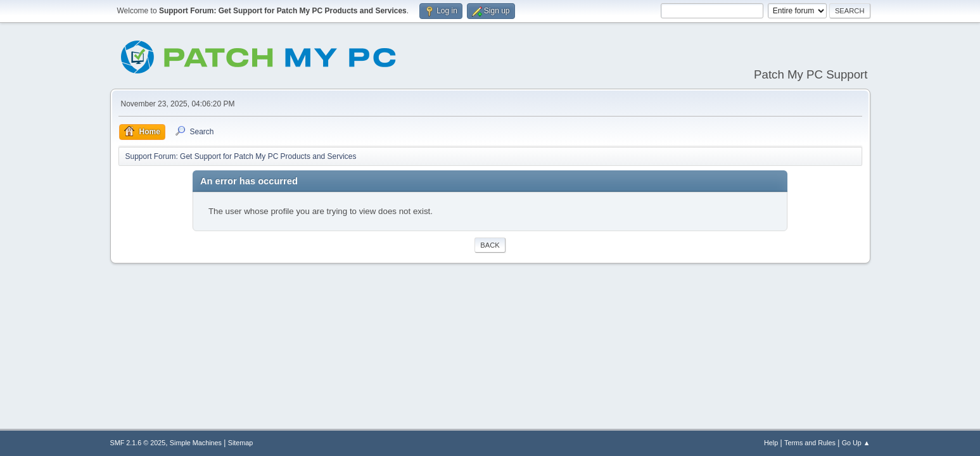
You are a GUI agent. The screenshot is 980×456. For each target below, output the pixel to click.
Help (771, 443)
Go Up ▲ (856, 443)
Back (490, 245)
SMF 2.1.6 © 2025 (138, 443)
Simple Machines (196, 443)
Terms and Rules (810, 443)
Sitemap (241, 443)
